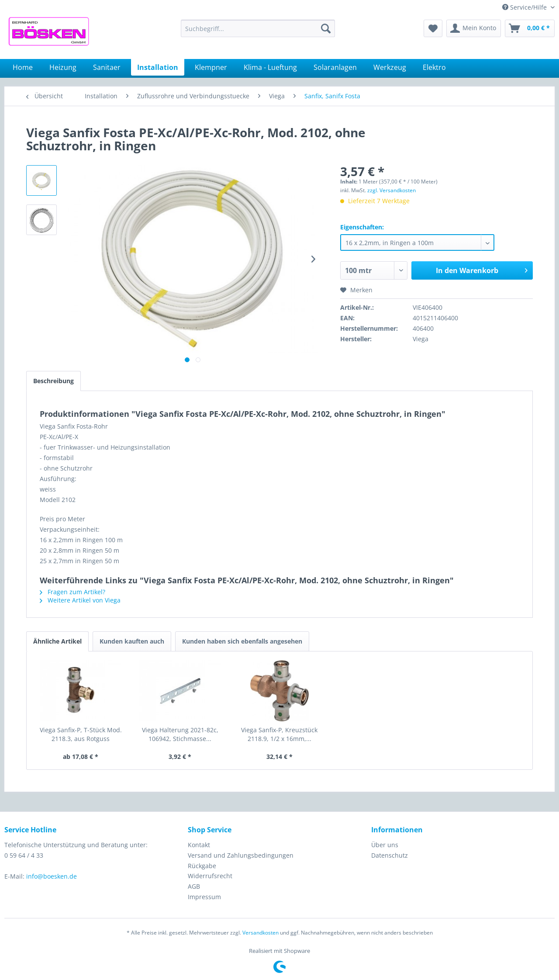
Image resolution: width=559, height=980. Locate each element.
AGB (194, 886)
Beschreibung (53, 381)
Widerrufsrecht (210, 876)
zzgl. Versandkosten (392, 190)
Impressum (204, 897)
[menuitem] (258, 28)
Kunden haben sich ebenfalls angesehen (242, 641)
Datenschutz (390, 855)
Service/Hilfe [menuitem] (525, 7)
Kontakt (199, 845)
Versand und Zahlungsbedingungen (241, 855)
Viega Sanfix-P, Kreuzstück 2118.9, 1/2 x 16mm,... (279, 734)
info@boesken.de (52, 876)
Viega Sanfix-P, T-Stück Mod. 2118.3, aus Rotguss (81, 734)
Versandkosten (261, 933)
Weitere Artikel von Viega (80, 600)
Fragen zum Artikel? (72, 592)
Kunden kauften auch (132, 641)
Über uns (385, 845)
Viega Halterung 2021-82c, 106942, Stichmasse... (180, 734)
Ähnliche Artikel (57, 641)
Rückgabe (202, 866)
